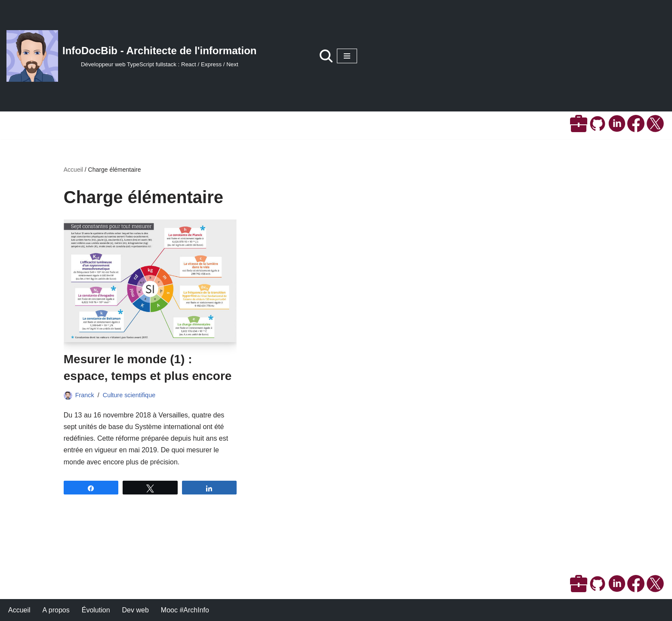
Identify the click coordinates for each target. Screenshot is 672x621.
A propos (56, 610)
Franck (85, 395)
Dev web (136, 610)
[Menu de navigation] (347, 56)
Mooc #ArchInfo (185, 610)
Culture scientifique (129, 395)
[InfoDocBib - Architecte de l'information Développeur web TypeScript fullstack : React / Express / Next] (132, 56)
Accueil (73, 170)
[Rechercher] (326, 56)
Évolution (96, 610)
